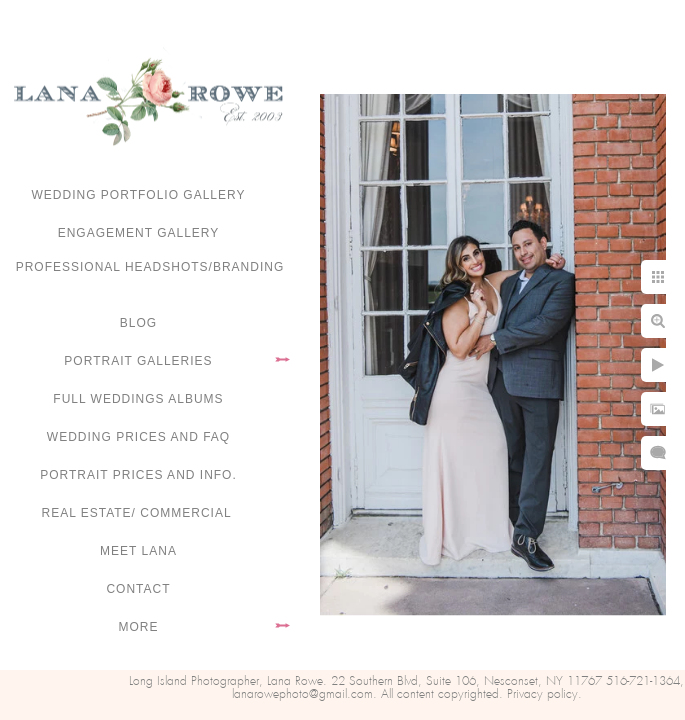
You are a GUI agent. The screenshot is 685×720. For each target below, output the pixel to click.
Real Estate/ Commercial (138, 513)
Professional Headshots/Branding (150, 267)
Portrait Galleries (138, 361)
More (139, 627)
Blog (138, 323)
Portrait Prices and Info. (138, 475)
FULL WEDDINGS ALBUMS (138, 399)
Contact (138, 589)
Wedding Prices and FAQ (138, 437)
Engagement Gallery (139, 233)
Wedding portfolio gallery (139, 195)
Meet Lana (138, 551)
